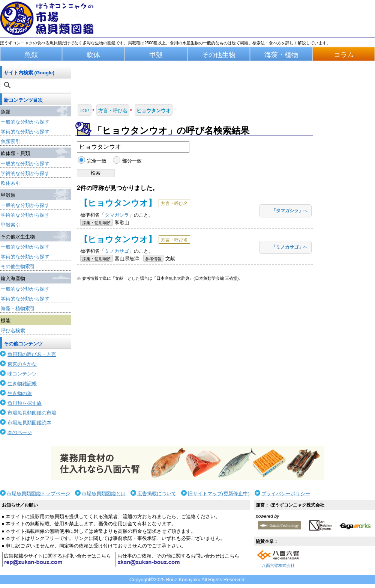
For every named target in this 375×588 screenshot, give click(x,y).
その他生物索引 (18, 266)
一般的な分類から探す (25, 122)
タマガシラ (117, 215)
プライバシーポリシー (286, 494)
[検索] (36, 85)
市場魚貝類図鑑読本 (29, 423)
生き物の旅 (20, 393)
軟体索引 (10, 183)
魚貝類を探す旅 (25, 403)
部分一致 (132, 161)
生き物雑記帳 (22, 384)
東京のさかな (22, 364)
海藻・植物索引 (18, 308)
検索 (96, 173)
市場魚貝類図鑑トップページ (38, 494)
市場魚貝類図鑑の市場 (32, 413)
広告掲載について (157, 494)
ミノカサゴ (117, 251)
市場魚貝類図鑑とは (104, 494)
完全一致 (97, 161)
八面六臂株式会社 (278, 565)
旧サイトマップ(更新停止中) (219, 494)
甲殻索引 (10, 225)
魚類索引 (10, 141)
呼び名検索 (13, 331)
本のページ (20, 432)
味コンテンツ (22, 374)
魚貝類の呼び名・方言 (32, 354)
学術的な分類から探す (25, 132)
